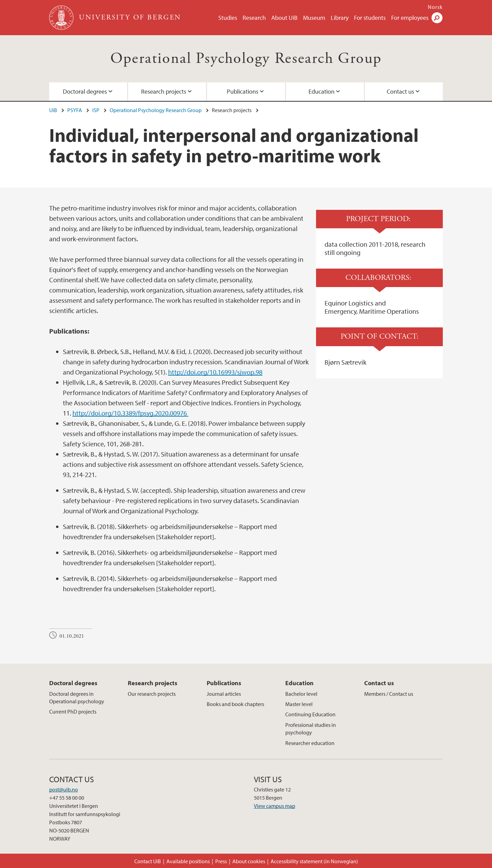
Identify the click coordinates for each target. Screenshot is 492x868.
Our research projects (152, 694)
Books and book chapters (235, 704)
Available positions (188, 861)
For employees (410, 18)
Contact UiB (148, 861)
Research (254, 18)
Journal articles (224, 694)
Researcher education (310, 743)
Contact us (400, 91)
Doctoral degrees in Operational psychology (77, 697)
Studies (228, 18)
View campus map (275, 806)
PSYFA (75, 110)
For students (370, 18)
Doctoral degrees (85, 91)
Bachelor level (301, 694)
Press (221, 861)
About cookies (249, 861)
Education (322, 91)
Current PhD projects (73, 711)
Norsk (435, 7)
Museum (314, 18)
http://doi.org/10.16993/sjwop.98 (215, 372)
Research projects (164, 91)
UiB (53, 110)
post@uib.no (64, 789)
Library (340, 18)
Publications (243, 91)
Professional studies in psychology (311, 729)
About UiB (284, 18)
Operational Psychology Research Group (246, 59)
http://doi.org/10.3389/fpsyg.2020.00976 (130, 413)
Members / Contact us (389, 694)
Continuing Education (310, 714)
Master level (299, 704)
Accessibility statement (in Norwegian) (314, 861)
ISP (96, 110)
